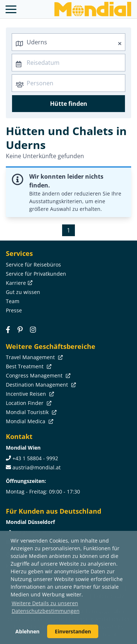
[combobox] (68, 42)
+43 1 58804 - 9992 (35, 458)
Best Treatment (28, 366)
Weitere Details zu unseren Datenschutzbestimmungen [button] (46, 607)
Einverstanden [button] (73, 631)
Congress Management (37, 375)
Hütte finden (69, 104)
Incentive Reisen (29, 394)
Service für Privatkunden (36, 274)
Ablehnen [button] (27, 631)
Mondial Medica (29, 421)
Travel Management (34, 357)
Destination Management (40, 385)
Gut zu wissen (23, 292)
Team (13, 301)
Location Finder (28, 403)
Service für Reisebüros (33, 265)
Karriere (18, 283)
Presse (14, 310)
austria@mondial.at (37, 467)
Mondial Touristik (31, 412)
